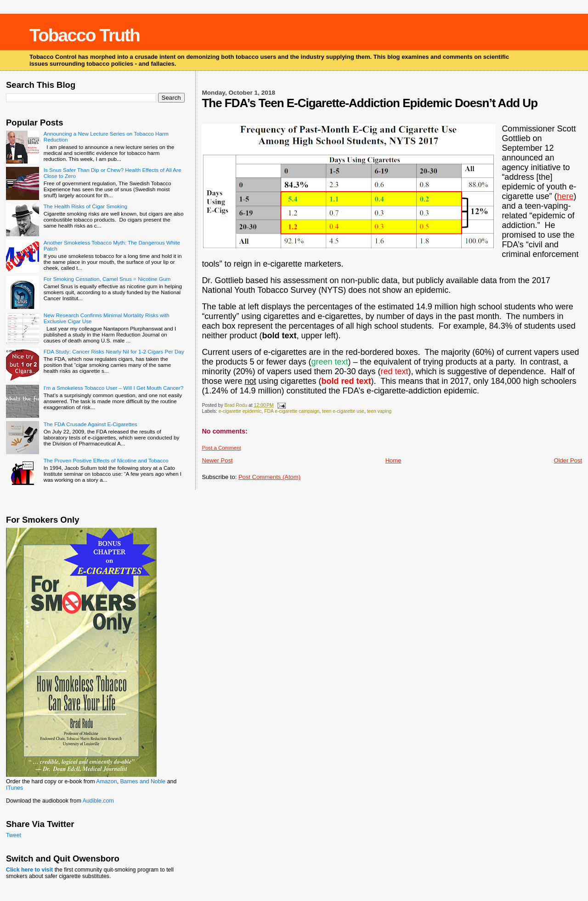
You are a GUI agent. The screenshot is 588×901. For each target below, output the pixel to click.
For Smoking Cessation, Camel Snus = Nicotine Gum (107, 279)
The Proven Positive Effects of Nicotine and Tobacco (106, 460)
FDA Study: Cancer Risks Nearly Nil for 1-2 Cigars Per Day (114, 351)
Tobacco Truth (85, 35)
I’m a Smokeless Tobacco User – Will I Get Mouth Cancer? (114, 388)
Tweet (14, 835)
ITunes (14, 788)
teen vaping (379, 411)
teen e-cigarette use (343, 411)
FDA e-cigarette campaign (292, 411)
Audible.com (98, 801)
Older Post (568, 460)
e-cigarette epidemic (240, 411)
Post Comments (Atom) (269, 477)
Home (393, 460)
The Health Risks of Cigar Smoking (85, 206)
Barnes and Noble (143, 781)
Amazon (106, 781)
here (565, 196)
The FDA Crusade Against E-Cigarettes (90, 424)
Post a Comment (221, 448)
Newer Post (217, 460)
